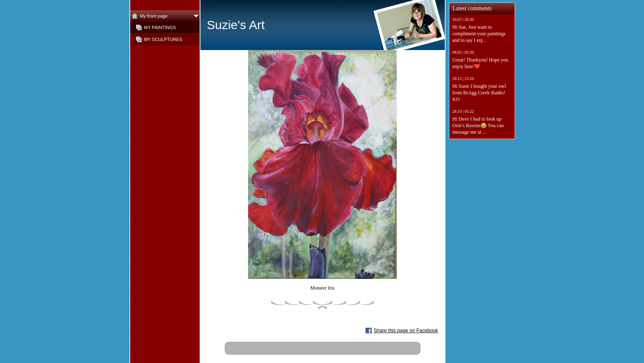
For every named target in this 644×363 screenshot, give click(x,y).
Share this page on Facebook (406, 331)
